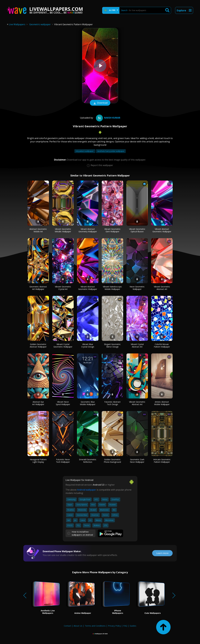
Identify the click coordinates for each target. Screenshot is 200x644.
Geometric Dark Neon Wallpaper (137, 461)
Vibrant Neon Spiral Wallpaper (63, 403)
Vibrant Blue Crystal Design (88, 345)
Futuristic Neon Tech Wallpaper (63, 461)
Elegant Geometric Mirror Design (112, 345)
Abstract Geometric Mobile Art (38, 230)
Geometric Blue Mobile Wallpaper (88, 403)
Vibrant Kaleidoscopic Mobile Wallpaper (112, 288)
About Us (78, 626)
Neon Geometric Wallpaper (137, 288)
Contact (68, 626)
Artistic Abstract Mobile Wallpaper (162, 403)
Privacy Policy (114, 626)
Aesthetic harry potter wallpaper (111, 151)
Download (100, 103)
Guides (133, 626)
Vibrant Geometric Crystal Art (63, 288)
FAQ (125, 626)
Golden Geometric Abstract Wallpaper (38, 345)
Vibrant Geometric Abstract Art (162, 288)
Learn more (162, 553)
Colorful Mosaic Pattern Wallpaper (162, 345)
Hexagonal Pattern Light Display (38, 461)
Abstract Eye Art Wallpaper (38, 403)
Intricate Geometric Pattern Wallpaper (162, 461)
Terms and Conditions (95, 626)
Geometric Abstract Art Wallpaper (38, 288)
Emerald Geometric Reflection (88, 461)
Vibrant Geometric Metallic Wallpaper (63, 230)
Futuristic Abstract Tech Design (112, 403)
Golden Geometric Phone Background (112, 461)
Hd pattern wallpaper (85, 151)
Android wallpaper (87, 490)
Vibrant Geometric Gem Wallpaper (112, 230)
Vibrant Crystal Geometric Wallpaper (63, 345)
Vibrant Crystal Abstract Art (137, 345)
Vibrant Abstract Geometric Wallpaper (162, 230)
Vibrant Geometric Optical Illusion (137, 230)
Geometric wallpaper (40, 24)
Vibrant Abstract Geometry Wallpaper (88, 230)
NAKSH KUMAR (108, 118)
